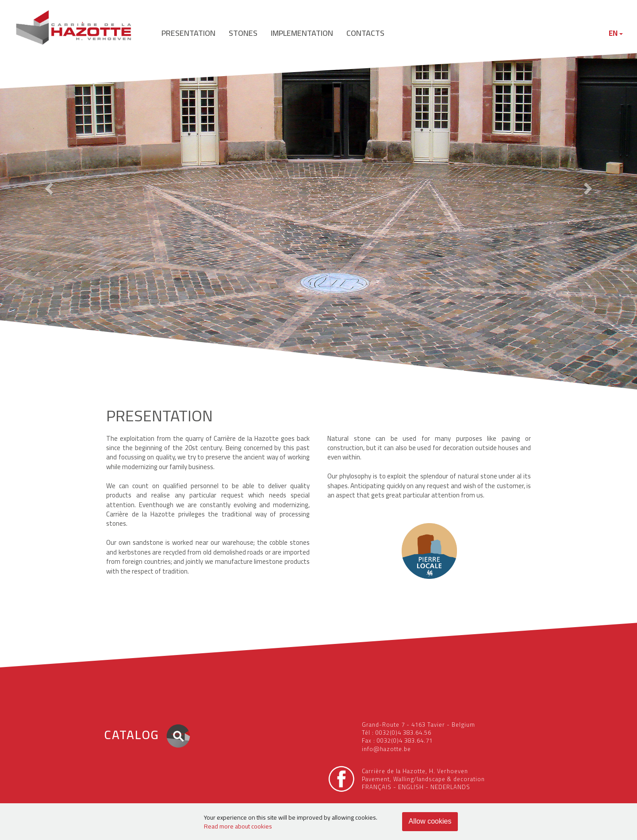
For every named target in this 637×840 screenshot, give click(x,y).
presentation (188, 33)
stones (243, 33)
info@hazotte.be (386, 749)
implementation (302, 33)
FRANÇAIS (377, 787)
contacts (365, 33)
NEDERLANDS (450, 787)
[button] (48, 186)
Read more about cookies (238, 826)
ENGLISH (411, 787)
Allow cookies (430, 821)
